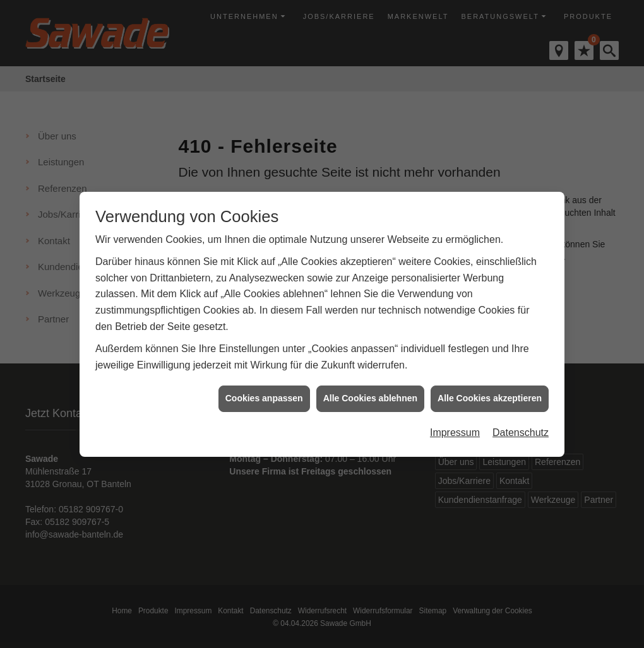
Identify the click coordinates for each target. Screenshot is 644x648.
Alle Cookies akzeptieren (490, 395)
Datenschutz (521, 429)
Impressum (455, 429)
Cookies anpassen (264, 395)
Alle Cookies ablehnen (370, 395)
